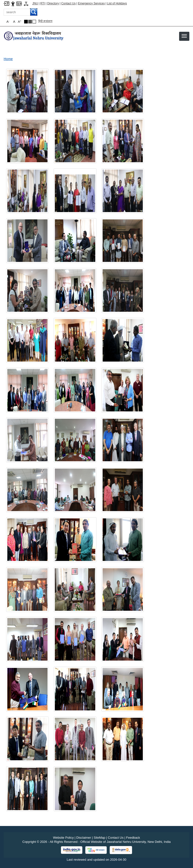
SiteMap (99, 838)
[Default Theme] (34, 22)
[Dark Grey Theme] (30, 22)
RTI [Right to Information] (43, 3)
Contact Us (68, 3)
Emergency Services (91, 3)
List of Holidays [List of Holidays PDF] (117, 3)
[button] (184, 36)
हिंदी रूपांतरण (45, 21)
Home (8, 59)
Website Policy (63, 838)
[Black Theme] (26, 22)
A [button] (19, 22)
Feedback (133, 838)
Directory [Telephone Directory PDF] (53, 3)
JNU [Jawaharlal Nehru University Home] (35, 3)
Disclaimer (84, 838)
